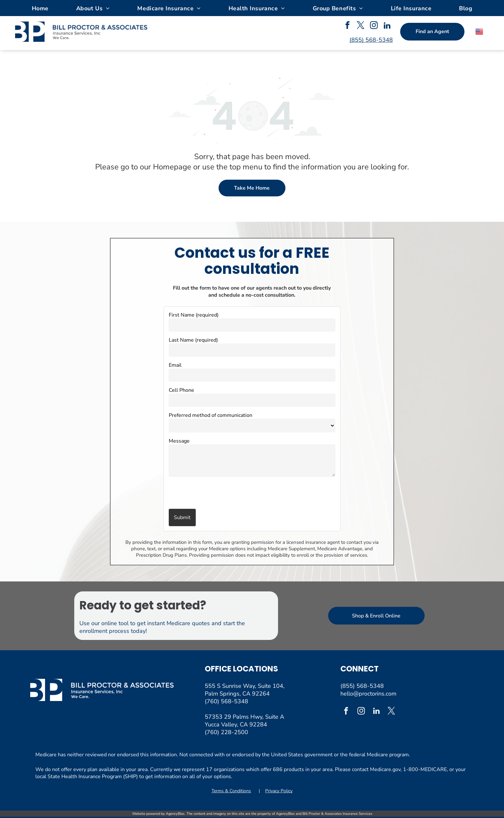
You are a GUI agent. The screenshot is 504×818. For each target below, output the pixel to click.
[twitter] (361, 26)
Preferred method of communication (211, 415)
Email (175, 365)
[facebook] (347, 26)
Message (179, 441)
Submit (182, 517)
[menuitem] (40, 8)
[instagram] (374, 26)
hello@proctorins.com (368, 694)
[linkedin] (387, 26)
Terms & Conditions (231, 791)
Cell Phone (181, 390)
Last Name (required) (193, 340)
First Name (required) (194, 315)
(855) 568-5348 (362, 686)
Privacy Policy (279, 791)
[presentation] (206, 493)
